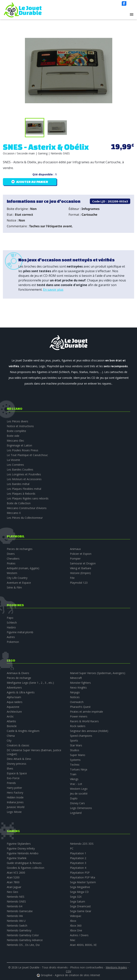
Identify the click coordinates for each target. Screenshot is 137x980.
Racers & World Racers (84, 721)
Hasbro (11, 627)
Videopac (76, 916)
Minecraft (76, 678)
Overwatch (77, 702)
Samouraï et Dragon (83, 563)
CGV (68, 971)
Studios (75, 750)
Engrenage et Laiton (19, 445)
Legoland (76, 813)
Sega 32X (76, 897)
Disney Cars (77, 803)
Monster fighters (80, 683)
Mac (73, 940)
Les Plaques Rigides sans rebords (28, 498)
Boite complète (16, 431)
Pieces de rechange (19, 678)
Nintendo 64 (14, 906)
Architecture (14, 712)
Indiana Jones (15, 802)
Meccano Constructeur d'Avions (27, 508)
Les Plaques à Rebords (21, 494)
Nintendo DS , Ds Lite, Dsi (23, 945)
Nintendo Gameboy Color (23, 935)
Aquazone (13, 707)
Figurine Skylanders (19, 844)
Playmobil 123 (79, 583)
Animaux (75, 549)
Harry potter (14, 788)
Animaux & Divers (18, 673)
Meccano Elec (15, 441)
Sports (74, 740)
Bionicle (12, 726)
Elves (10, 768)
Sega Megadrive (80, 887)
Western (12, 573)
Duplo (74, 798)
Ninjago (75, 692)
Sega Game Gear (81, 911)
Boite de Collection (19, 503)
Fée (72, 578)
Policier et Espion (81, 554)
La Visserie (13, 460)
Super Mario (78, 755)
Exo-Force (13, 778)
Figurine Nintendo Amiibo (23, 853)
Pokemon (13, 642)
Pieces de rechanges (20, 549)
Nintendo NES (16, 897)
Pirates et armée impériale (86, 712)
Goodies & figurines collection (26, 868)
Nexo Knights (78, 687)
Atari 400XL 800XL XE (83, 945)
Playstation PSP (80, 873)
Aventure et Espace (19, 583)
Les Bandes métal (18, 484)
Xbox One (76, 930)
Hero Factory (15, 793)
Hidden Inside (15, 797)
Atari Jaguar (14, 887)
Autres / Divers (79, 935)
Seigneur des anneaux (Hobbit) (89, 731)
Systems (75, 760)
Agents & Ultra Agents (21, 692)
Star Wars (76, 745)
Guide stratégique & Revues (24, 863)
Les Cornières (15, 465)
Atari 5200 (13, 877)
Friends (11, 783)
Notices (75, 697)
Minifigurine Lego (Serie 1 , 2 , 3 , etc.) (30, 683)
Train (73, 774)
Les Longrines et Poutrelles (24, 474)
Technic (75, 765)
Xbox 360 (76, 926)
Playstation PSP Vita (83, 877)
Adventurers (14, 687)
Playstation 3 (78, 863)
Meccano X (14, 513)
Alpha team (14, 697)
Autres (11, 637)
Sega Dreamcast (80, 906)
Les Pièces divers (17, 421)
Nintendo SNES (16, 901)
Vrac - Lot (76, 784)
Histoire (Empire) (80, 573)
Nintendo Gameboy (19, 930)
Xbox (73, 921)
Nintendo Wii (15, 916)
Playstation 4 (78, 868)
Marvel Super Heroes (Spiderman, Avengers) (98, 673)
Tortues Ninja (79, 769)
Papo (10, 618)
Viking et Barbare (81, 568)
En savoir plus (53, 290)
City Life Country (17, 578)
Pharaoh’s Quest (80, 707)
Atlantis (11, 721)
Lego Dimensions (81, 808)
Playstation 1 (78, 853)
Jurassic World (16, 807)
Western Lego (79, 789)
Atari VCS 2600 (16, 873)
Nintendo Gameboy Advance (25, 940)
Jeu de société (79, 794)
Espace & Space (17, 773)
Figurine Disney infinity (21, 848)
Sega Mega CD (79, 892)
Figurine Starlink (17, 858)
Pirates (11, 563)
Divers (11, 554)
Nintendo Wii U (16, 921)
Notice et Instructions (20, 426)
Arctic (10, 716)
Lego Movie (14, 812)
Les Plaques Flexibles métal (24, 489)
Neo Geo (12, 892)
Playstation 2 (78, 858)
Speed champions (81, 736)
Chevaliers (13, 559)
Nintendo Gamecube (20, 911)
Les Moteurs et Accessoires (24, 479)
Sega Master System (83, 882)
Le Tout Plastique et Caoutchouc (27, 455)
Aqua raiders (15, 702)
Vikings (74, 779)
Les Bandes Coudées (20, 469)
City (9, 740)
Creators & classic (18, 745)
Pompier (75, 559)
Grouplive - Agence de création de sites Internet (70, 975)
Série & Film (14, 587)
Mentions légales (116, 967)
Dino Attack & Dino (19, 759)
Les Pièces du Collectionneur (25, 518)
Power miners (79, 716)
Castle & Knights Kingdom (23, 731)
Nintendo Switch (17, 926)
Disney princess (17, 764)
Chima (11, 736)
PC (72, 848)
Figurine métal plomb (20, 632)
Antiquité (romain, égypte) (23, 568)
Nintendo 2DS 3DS (82, 844)
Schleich (12, 623)
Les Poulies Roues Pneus (23, 450)
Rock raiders (78, 726)
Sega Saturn (77, 901)
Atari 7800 (13, 882)
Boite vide (13, 436)
